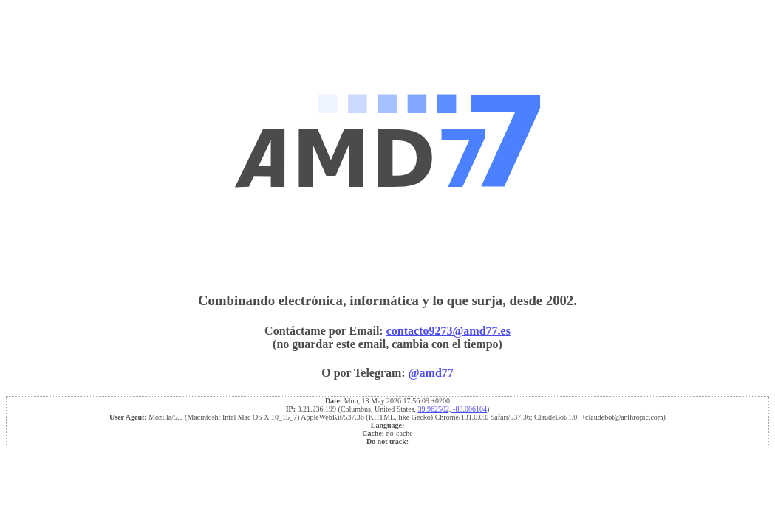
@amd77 (431, 373)
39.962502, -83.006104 (453, 409)
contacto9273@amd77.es (448, 331)
